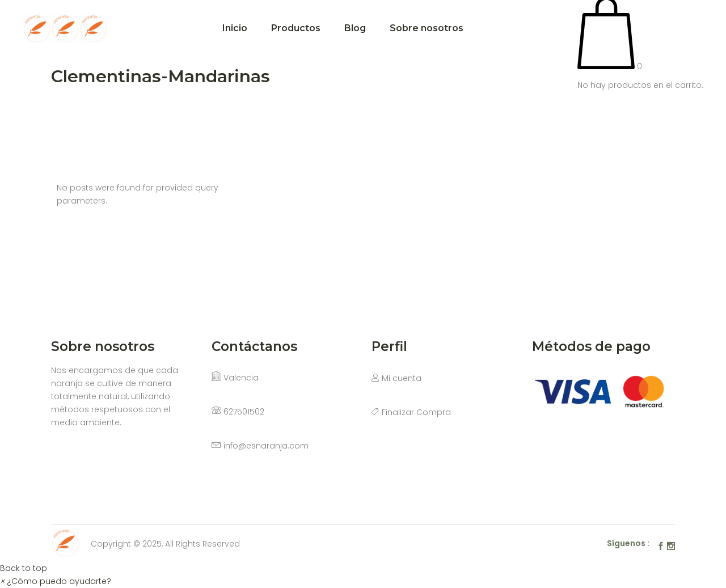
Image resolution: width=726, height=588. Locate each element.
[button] (56, 581)
